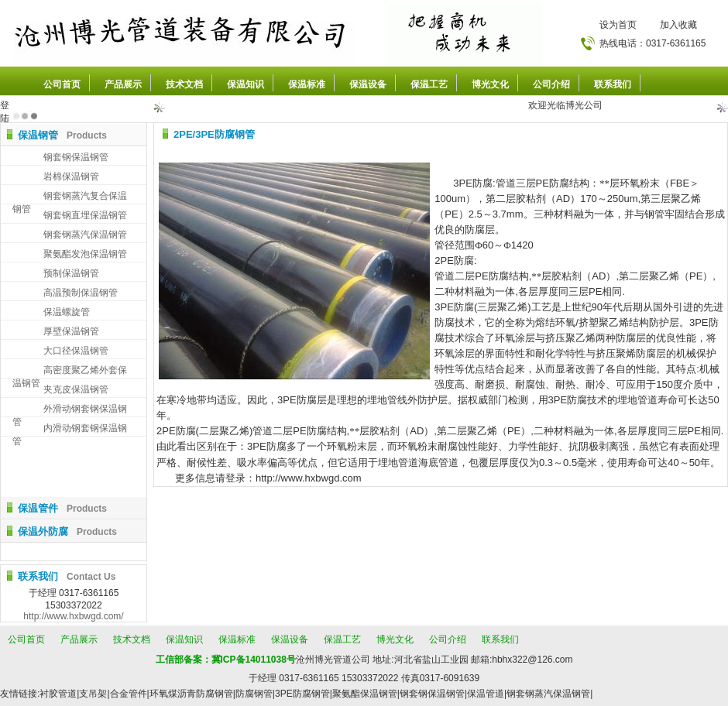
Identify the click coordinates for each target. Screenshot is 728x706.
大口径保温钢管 (76, 351)
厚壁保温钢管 (71, 331)
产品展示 (123, 84)
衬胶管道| (59, 694)
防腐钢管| (255, 694)
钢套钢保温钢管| (433, 694)
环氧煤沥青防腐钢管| (192, 694)
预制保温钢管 (71, 273)
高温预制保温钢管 (81, 293)
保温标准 (307, 84)
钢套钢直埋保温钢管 (85, 215)
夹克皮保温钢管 (76, 389)
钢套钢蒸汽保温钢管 (85, 235)
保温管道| (487, 694)
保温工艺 (429, 84)
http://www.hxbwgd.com (309, 478)
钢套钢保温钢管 (76, 157)
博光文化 (490, 84)
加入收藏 (678, 25)
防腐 (559, 183)
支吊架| (94, 694)
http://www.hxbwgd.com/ (73, 616)
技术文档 (184, 84)
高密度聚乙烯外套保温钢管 (70, 371)
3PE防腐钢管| (304, 694)
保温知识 (246, 84)
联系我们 (613, 84)
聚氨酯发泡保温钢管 (85, 254)
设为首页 (618, 25)
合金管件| (130, 694)
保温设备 (368, 84)
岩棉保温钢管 (71, 176)
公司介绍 (551, 84)
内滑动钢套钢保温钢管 (70, 429)
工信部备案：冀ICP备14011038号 (226, 660)
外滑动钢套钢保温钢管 (70, 410)
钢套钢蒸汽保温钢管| (549, 694)
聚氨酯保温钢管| (366, 694)
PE (543, 183)
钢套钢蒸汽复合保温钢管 (70, 197)
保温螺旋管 (67, 312)
